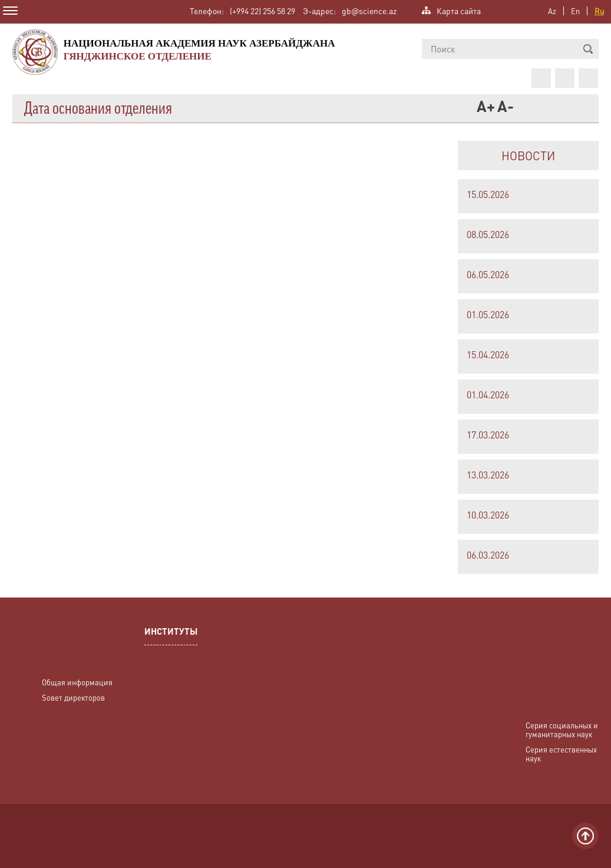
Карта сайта (459, 10)
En (575, 11)
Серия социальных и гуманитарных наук (562, 730)
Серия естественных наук (561, 754)
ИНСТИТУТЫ (171, 633)
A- (505, 108)
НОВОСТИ (528, 156)
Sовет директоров (73, 697)
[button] (588, 49)
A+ (484, 108)
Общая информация (77, 682)
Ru (599, 11)
